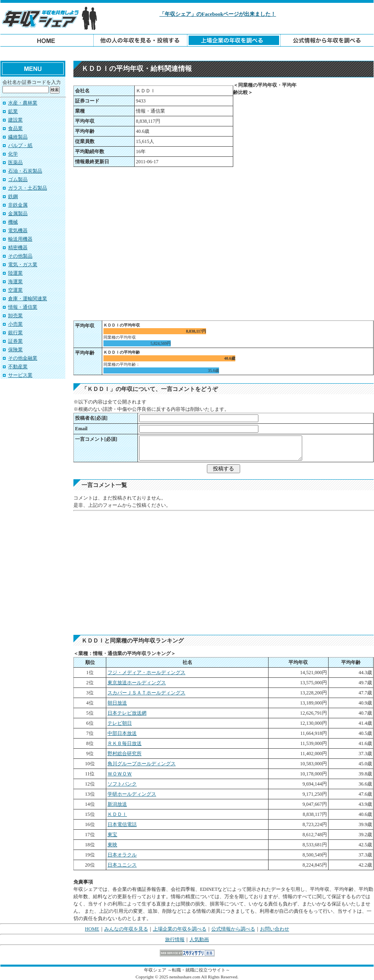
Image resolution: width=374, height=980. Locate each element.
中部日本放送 (122, 733)
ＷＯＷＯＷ (120, 774)
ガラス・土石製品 (28, 188)
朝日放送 (117, 703)
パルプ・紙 (20, 145)
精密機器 (18, 248)
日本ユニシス (122, 865)
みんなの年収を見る (126, 929)
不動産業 (18, 367)
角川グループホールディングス (142, 764)
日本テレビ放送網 (127, 713)
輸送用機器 (20, 239)
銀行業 (15, 333)
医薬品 (15, 162)
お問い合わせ (275, 929)
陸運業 (15, 273)
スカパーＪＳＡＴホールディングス (146, 693)
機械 (13, 222)
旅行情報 (175, 939)
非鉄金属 (18, 205)
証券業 (15, 341)
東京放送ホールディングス (137, 683)
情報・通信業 (23, 307)
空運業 (15, 290)
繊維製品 (18, 137)
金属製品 (18, 214)
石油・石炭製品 (25, 171)
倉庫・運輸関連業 (28, 299)
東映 (112, 845)
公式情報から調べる (233, 929)
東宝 (112, 835)
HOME (92, 929)
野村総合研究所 (125, 754)
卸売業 (15, 316)
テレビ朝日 (120, 723)
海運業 (15, 282)
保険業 (15, 350)
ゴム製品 (18, 179)
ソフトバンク (122, 784)
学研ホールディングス (132, 794)
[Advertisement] (187, 54)
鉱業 (13, 111)
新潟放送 (117, 804)
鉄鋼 (13, 196)
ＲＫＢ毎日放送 (125, 743)
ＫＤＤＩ (117, 814)
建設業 (15, 120)
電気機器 (18, 231)
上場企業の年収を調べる (180, 929)
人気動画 (199, 939)
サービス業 (20, 375)
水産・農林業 (23, 103)
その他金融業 (23, 358)
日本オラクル (122, 855)
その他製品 (20, 256)
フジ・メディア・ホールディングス (146, 673)
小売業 (15, 324)
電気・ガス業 (23, 265)
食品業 (15, 128)
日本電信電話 (122, 824)
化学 (13, 154)
